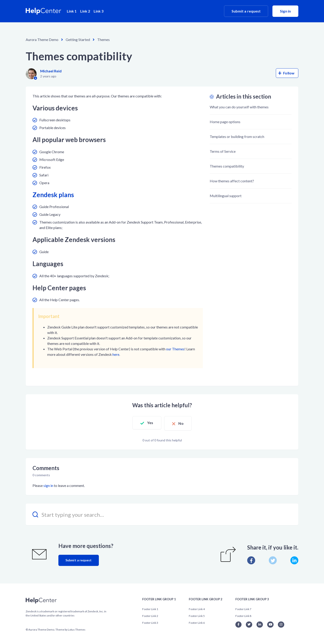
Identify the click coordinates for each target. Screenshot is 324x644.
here (116, 354)
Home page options (225, 122)
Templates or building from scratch (237, 136)
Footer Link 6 (197, 621)
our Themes (175, 349)
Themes (103, 39)
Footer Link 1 (150, 608)
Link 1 (72, 11)
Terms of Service (223, 151)
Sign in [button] (285, 11)
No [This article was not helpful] (183, 423)
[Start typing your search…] (162, 513)
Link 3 (98, 11)
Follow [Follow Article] (289, 73)
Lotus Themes (77, 628)
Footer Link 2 (150, 615)
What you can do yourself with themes (239, 107)
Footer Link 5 (197, 615)
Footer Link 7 (243, 608)
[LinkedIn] (294, 559)
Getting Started (78, 39)
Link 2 (85, 11)
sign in (48, 484)
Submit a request (246, 11)
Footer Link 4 (197, 608)
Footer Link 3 (150, 621)
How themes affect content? (232, 181)
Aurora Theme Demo (42, 39)
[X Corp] (273, 559)
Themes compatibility (227, 166)
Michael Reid (51, 71)
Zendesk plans (53, 195)
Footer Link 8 (243, 615)
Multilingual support (226, 196)
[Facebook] (251, 559)
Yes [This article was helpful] (149, 423)
